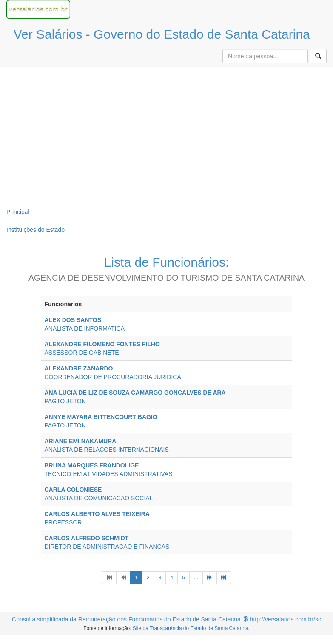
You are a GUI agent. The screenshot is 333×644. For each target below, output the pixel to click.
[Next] (210, 578)
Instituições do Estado (36, 230)
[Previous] (109, 578)
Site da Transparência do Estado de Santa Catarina (191, 628)
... (196, 578)
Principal (18, 212)
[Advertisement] (167, 135)
